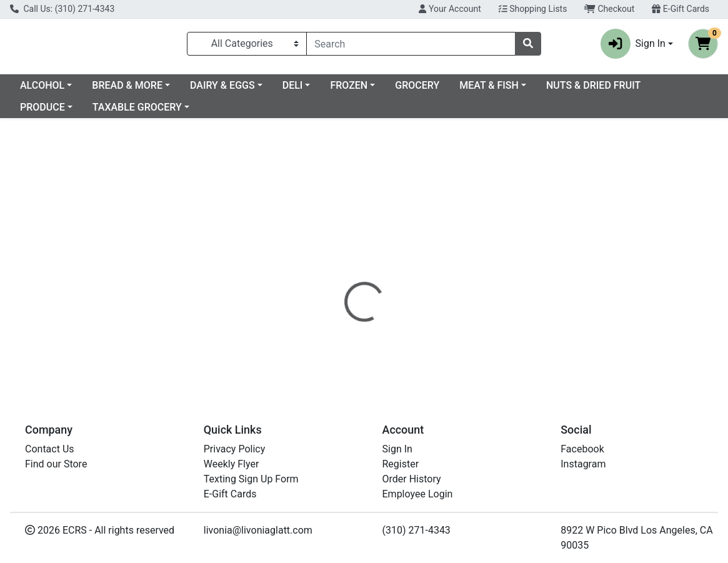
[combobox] (411, 46)
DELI (394, 90)
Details (337, 262)
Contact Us (50, 449)
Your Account (450, 9)
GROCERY (518, 90)
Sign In (397, 449)
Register (401, 464)
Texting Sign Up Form (251, 479)
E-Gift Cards (681, 9)
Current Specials (57, 90)
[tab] (337, 262)
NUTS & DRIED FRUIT (67, 112)
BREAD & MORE (228, 90)
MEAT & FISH (590, 90)
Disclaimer (393, 262)
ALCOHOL (143, 90)
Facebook (582, 449)
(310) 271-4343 (416, 530)
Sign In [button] (633, 46)
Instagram (583, 464)
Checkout (609, 9)
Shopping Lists (533, 9)
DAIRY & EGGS (324, 90)
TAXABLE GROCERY (252, 112)
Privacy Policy (235, 449)
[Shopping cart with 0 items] (703, 46)
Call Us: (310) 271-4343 (62, 9)
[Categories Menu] (247, 46)
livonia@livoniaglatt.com (258, 530)
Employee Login (418, 494)
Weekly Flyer (232, 464)
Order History (412, 479)
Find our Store (56, 464)
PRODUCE (157, 112)
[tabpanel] (516, 307)
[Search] (411, 46)
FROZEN (450, 90)
